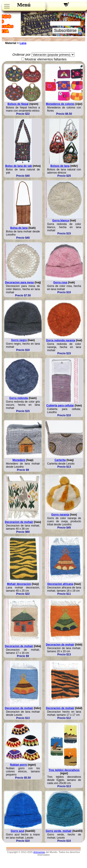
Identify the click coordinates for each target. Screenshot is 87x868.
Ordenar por (21, 54)
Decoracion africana (60, 584)
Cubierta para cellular (60, 405)
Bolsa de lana (19, 228)
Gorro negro (19, 340)
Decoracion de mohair (19, 522)
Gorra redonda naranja (61, 340)
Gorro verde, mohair (59, 831)
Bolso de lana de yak (19, 166)
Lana (23, 43)
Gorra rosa (60, 282)
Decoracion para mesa (19, 282)
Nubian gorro (19, 765)
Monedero (19, 460)
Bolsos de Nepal (18, 104)
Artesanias (39, 852)
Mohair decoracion (19, 584)
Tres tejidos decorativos (64, 770)
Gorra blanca (60, 220)
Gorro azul (18, 831)
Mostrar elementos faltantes (46, 59)
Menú (24, 5)
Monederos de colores (60, 104)
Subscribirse (65, 31)
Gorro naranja (60, 515)
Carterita (60, 460)
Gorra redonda (19, 398)
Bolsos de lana (60, 166)
